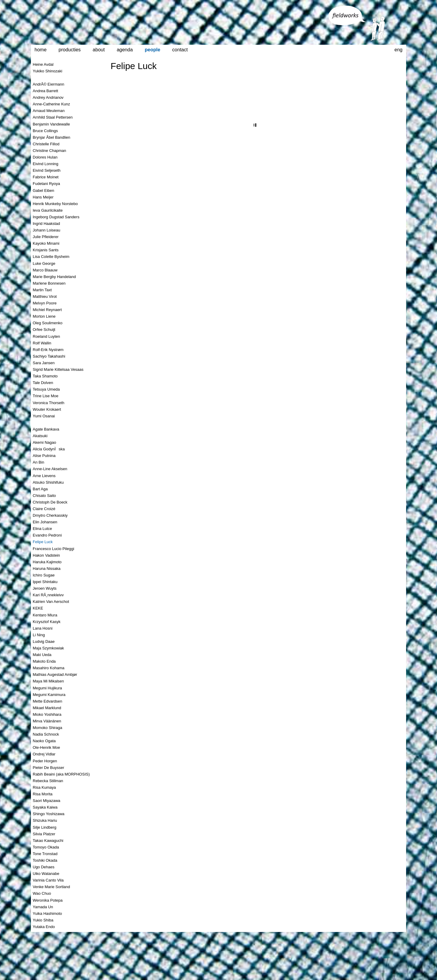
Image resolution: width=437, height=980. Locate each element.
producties (70, 50)
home (41, 50)
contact (180, 50)
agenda (125, 50)
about (99, 50)
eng (398, 50)
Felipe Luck (134, 66)
